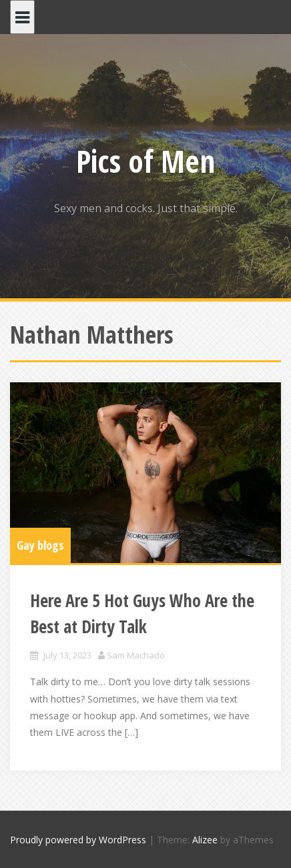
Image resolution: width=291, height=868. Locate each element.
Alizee (205, 840)
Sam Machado (136, 655)
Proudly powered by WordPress (78, 840)
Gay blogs (40, 545)
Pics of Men (145, 161)
